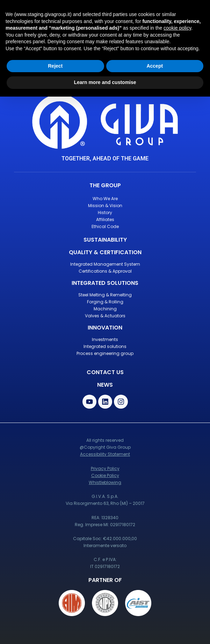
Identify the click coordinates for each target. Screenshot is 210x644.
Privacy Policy (105, 468)
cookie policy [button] (177, 28)
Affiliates (105, 219)
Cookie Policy (105, 475)
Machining (105, 309)
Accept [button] (155, 66)
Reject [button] (55, 66)
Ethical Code (105, 226)
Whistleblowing (105, 482)
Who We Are (105, 199)
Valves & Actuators (105, 316)
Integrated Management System (105, 264)
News (105, 385)
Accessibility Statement (105, 454)
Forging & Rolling (105, 302)
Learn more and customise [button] (105, 82)
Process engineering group (105, 353)
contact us (105, 372)
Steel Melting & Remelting (105, 295)
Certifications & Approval (105, 271)
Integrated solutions (105, 346)
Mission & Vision (105, 206)
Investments (105, 339)
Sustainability (105, 240)
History (105, 213)
